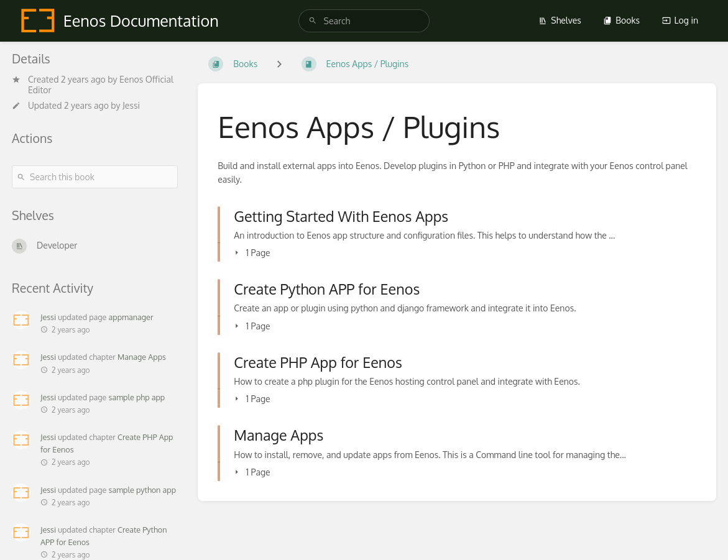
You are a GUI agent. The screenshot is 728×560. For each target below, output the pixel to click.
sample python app (143, 490)
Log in (680, 20)
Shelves (560, 20)
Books (621, 20)
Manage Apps (142, 357)
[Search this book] (95, 177)
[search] (364, 21)
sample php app (137, 397)
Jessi (131, 105)
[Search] (313, 21)
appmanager (131, 317)
